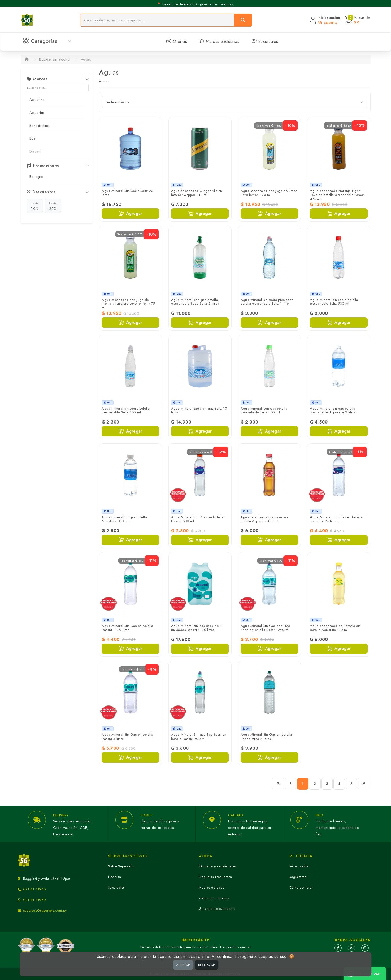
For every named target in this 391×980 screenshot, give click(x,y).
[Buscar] (243, 20)
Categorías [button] (47, 41)
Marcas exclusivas (219, 41)
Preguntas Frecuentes (215, 877)
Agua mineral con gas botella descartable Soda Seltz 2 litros (195, 302)
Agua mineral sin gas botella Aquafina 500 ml (124, 519)
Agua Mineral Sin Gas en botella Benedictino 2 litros (266, 737)
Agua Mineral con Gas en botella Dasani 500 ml (197, 519)
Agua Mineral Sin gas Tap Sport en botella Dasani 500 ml (199, 737)
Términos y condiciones (217, 866)
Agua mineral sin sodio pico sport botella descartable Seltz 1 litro (267, 302)
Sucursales (265, 41)
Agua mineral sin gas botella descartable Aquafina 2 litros (333, 410)
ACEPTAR (183, 965)
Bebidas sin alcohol (55, 59)
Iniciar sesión (300, 866)
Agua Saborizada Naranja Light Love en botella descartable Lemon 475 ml (337, 195)
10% (35, 206)
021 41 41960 (35, 889)
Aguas (86, 59)
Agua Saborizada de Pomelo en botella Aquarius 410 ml (335, 628)
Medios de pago (212, 887)
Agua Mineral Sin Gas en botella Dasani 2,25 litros (127, 628)
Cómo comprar (301, 887)
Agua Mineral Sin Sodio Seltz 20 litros (127, 193)
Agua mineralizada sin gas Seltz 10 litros (199, 410)
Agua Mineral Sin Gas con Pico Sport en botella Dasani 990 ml (265, 628)
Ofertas (177, 41)
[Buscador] (157, 20)
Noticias (114, 877)
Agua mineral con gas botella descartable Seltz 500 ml (264, 410)
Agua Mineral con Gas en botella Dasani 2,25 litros (336, 519)
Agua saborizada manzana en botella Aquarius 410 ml (264, 519)
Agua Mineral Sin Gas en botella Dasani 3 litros (127, 737)
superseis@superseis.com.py (45, 910)
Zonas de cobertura (214, 898)
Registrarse (298, 877)
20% (53, 206)
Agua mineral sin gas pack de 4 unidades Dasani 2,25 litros (197, 628)
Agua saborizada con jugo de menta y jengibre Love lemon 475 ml (128, 304)
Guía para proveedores (217, 909)
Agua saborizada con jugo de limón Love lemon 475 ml (269, 193)
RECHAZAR (207, 965)
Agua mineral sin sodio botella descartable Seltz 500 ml (334, 302)
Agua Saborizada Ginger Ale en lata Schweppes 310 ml (197, 193)
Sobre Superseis (121, 866)
